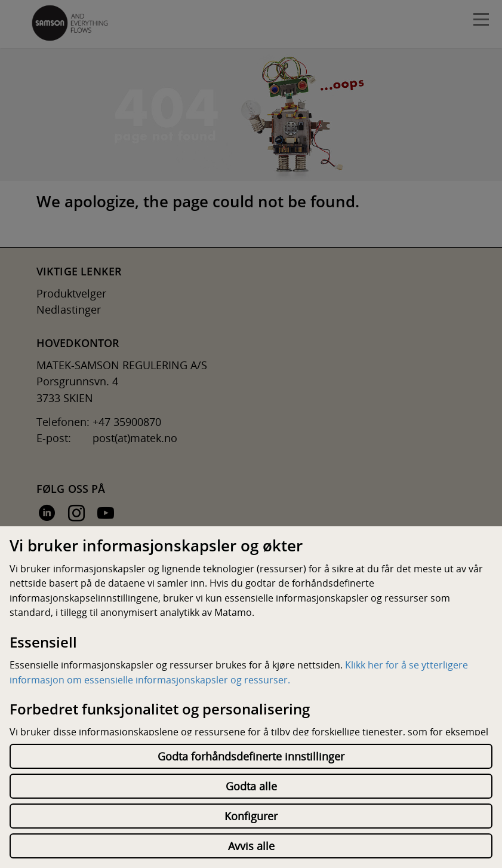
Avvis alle (251, 846)
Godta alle (251, 786)
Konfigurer (251, 816)
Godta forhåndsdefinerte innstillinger (251, 756)
